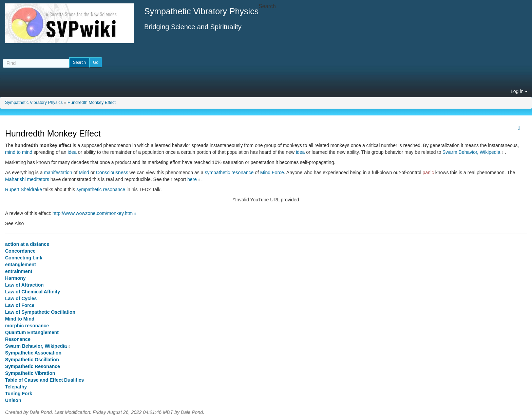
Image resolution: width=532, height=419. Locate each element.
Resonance (18, 339)
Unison (13, 400)
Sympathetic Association (33, 353)
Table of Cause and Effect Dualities (44, 380)
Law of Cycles (21, 298)
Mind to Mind (20, 319)
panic (428, 172)
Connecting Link (24, 258)
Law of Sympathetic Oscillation (40, 312)
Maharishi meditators (27, 179)
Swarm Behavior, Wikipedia (471, 152)
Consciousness (112, 172)
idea (72, 152)
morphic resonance (27, 326)
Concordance (20, 251)
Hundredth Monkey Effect (92, 103)
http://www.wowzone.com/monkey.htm (95, 213)
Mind (84, 172)
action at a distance (27, 244)
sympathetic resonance (229, 172)
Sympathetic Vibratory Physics (34, 103)
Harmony (15, 278)
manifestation (58, 172)
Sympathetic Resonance (33, 366)
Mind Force (272, 172)
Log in (519, 91)
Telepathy (16, 387)
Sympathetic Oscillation (32, 360)
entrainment (19, 271)
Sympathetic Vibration (30, 373)
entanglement (21, 265)
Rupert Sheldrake (24, 189)
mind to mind (19, 152)
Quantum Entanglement (32, 332)
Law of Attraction (24, 285)
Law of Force (20, 305)
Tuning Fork (19, 394)
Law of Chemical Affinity (33, 292)
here (192, 179)
